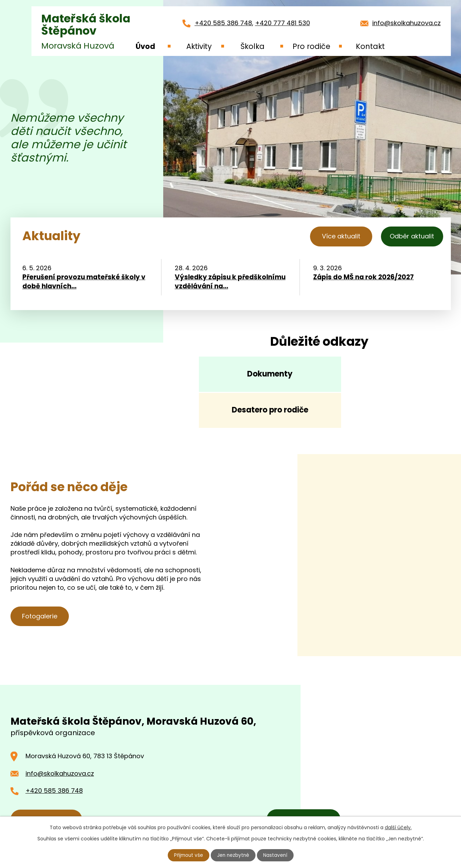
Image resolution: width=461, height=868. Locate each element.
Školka (253, 46)
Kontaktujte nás (48, 788)
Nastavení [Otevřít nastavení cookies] (276, 855)
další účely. (398, 827)
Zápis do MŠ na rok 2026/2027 (363, 278)
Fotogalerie (41, 586)
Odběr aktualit (411, 236)
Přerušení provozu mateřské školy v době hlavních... (84, 283)
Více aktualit (336, 236)
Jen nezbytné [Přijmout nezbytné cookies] (233, 855)
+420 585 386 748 (223, 23)
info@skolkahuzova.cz (406, 23)
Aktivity (199, 46)
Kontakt (370, 46)
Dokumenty (255, 378)
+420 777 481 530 (283, 23)
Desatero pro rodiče (384, 378)
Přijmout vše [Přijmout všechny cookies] (188, 855)
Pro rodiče (311, 46)
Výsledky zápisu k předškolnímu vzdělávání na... (230, 283)
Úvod (145, 46)
